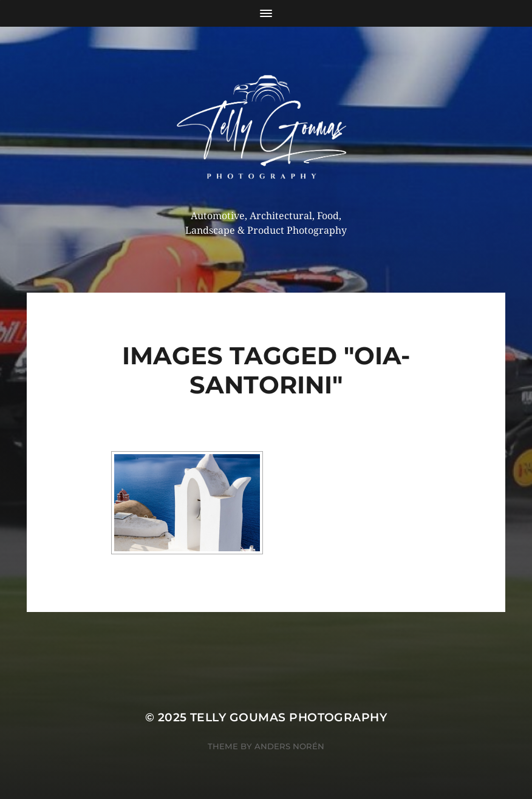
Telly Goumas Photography (288, 717)
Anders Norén (289, 746)
